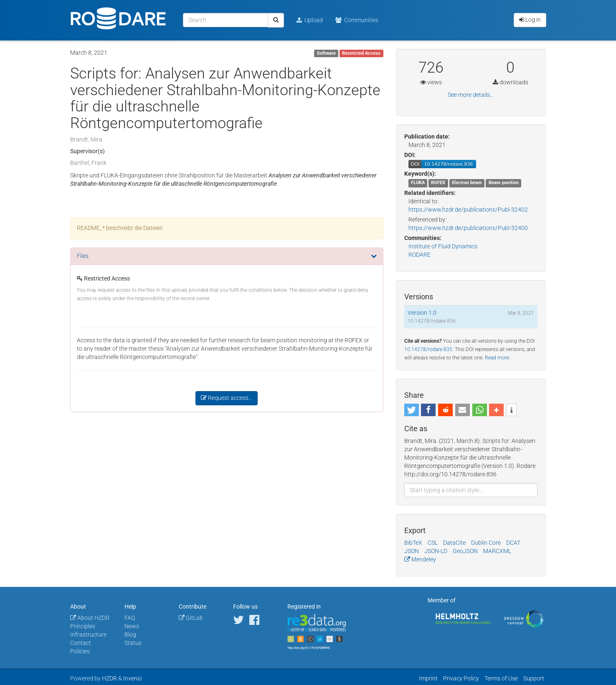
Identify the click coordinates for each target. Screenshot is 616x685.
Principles (83, 626)
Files (83, 256)
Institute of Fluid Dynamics (443, 246)
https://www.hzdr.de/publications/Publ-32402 (468, 210)
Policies (80, 651)
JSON (412, 551)
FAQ (130, 618)
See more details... (471, 95)
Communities (357, 20)
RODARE (420, 255)
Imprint (428, 678)
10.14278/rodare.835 (428, 349)
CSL (433, 543)
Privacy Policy (461, 678)
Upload (310, 20)
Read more (497, 358)
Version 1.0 (422, 313)
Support (534, 678)
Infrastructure (88, 634)
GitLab (191, 618)
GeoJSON (465, 551)
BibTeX (413, 543)
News (132, 626)
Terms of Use (501, 678)
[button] (412, 410)
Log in (530, 20)
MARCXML (497, 551)
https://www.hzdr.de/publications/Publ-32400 (468, 228)
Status (133, 643)
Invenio (133, 678)
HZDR (109, 678)
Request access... (227, 398)
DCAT (513, 543)
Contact (81, 643)
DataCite (454, 543)
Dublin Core (486, 543)
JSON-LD (436, 551)
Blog (130, 634)
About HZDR (90, 618)
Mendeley (420, 559)
